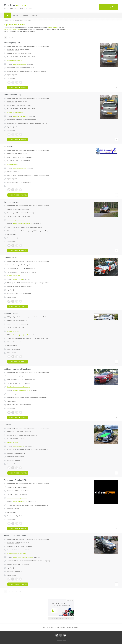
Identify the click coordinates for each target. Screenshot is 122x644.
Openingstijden (12, 75)
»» (20, 38)
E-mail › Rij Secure (13, 164)
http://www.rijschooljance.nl (20, 335)
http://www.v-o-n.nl (18, 279)
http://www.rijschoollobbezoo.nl (21, 390)
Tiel (16, 320)
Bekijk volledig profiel (18, 87)
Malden (17, 543)
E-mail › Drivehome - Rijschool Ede (17, 498)
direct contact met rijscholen (12, 29)
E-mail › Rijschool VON (14, 276)
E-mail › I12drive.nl (13, 442)
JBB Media (59, 640)
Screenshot (31, 64)
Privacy (65, 640)
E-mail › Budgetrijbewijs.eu (15, 60)
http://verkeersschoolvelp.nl (20, 116)
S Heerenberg (19, 432)
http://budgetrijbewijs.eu (19, 64)
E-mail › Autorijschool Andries (16, 220)
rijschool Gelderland (53, 28)
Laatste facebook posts (25, 182)
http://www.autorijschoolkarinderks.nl (23, 557)
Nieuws (15, 15)
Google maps (25, 50)
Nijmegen (18, 265)
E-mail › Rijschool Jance (14, 331)
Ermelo (17, 376)
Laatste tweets (12, 182)
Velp (16, 102)
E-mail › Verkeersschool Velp (15, 113)
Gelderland (10, 50)
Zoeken (25, 15)
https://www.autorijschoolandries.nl (22, 224)
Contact (35, 15)
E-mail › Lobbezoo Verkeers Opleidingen (19, 387)
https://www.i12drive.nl (19, 446)
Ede (16, 487)
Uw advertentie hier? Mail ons (61, 618)
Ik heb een (109, 7)
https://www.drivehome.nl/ (20, 502)
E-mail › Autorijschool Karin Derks (17, 554)
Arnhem (17, 50)
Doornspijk (18, 209)
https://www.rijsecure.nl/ (19, 168)
